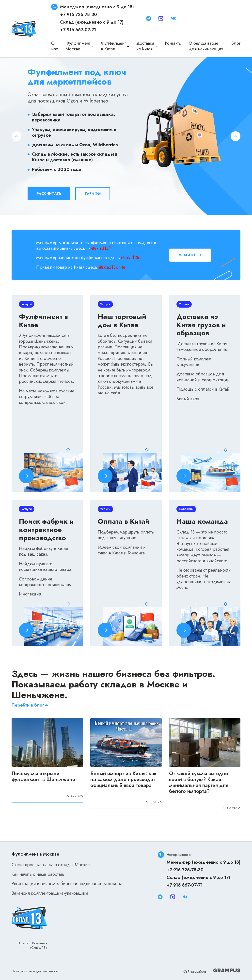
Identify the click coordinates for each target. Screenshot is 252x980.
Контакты (173, 43)
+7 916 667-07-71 (78, 30)
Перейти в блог (30, 705)
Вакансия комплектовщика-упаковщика (50, 893)
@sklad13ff (190, 255)
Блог (236, 43)
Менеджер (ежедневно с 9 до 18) (97, 7)
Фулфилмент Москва (78, 46)
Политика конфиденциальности (35, 971)
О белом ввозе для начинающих (206, 46)
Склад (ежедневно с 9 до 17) (92, 22)
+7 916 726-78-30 (79, 15)
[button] (16, 136)
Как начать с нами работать (38, 874)
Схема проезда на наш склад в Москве (51, 865)
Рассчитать (49, 193)
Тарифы (93, 193)
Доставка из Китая (145, 46)
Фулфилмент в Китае (113, 46)
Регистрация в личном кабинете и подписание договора (67, 884)
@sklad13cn (132, 258)
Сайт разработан (212, 971)
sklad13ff (103, 248)
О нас (55, 46)
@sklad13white (112, 267)
